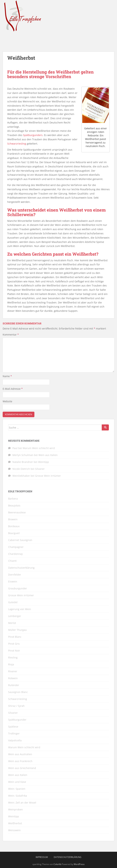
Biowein (13, 519)
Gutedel (13, 602)
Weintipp (44, 462)
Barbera (13, 499)
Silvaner (40, 469)
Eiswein (13, 581)
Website (7, 401)
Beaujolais (14, 505)
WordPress (79, 864)
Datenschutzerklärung (21, 568)
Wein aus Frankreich (20, 761)
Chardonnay (15, 554)
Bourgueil (14, 533)
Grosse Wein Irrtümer (48, 476)
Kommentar (11, 335)
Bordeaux (14, 526)
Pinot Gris (14, 644)
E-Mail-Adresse (13, 389)
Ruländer (14, 685)
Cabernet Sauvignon (20, 540)
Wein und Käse (17, 782)
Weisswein (14, 830)
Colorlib (57, 864)
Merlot (12, 623)
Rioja (11, 664)
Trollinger (14, 733)
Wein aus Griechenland (22, 768)
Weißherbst (15, 823)
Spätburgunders (33, 135)
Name (7, 376)
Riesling (13, 657)
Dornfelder (15, 575)
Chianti (12, 561)
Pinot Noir (14, 651)
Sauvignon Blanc (18, 692)
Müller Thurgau (17, 630)
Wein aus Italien (48, 455)
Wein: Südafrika (18, 796)
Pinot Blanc (15, 637)
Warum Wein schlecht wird (39, 448)
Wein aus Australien (20, 754)
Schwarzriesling (17, 144)
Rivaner (13, 671)
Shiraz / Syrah (16, 706)
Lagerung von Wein (20, 609)
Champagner (16, 547)
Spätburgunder (17, 720)
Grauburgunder (18, 588)
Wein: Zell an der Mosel (22, 803)
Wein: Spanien (17, 789)
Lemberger (15, 616)
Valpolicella (15, 740)
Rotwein (13, 678)
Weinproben (16, 809)
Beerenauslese (17, 512)
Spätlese (13, 727)
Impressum (42, 857)
